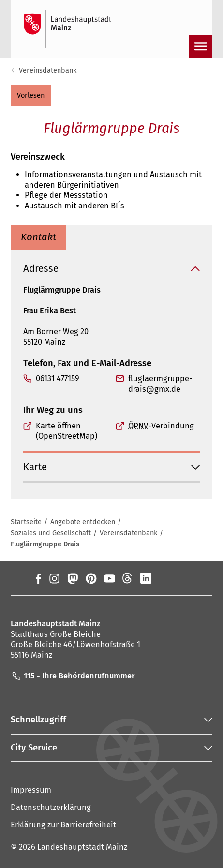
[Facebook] (38, 578)
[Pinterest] (90, 578)
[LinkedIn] (146, 578)
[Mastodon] (72, 578)
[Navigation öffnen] (201, 46)
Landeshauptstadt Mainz (82, 847)
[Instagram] (54, 578)
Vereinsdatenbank (48, 70)
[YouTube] (109, 578)
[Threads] (127, 578)
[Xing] (164, 578)
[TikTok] (182, 578)
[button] (30, 95)
